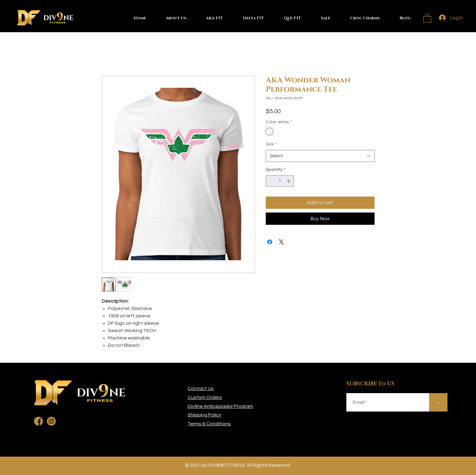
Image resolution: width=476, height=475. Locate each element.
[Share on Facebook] (270, 242)
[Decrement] (270, 181)
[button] (427, 18)
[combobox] (320, 156)
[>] (438, 402)
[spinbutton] (280, 181)
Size (271, 144)
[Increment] (289, 181)
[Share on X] (281, 242)
